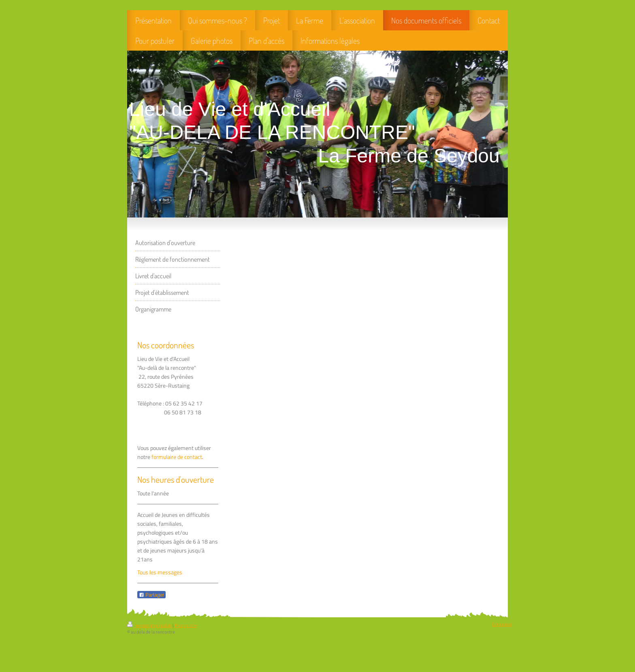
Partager (151, 595)
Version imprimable (150, 625)
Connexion (502, 624)
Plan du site (186, 625)
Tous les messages (160, 572)
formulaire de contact (177, 457)
